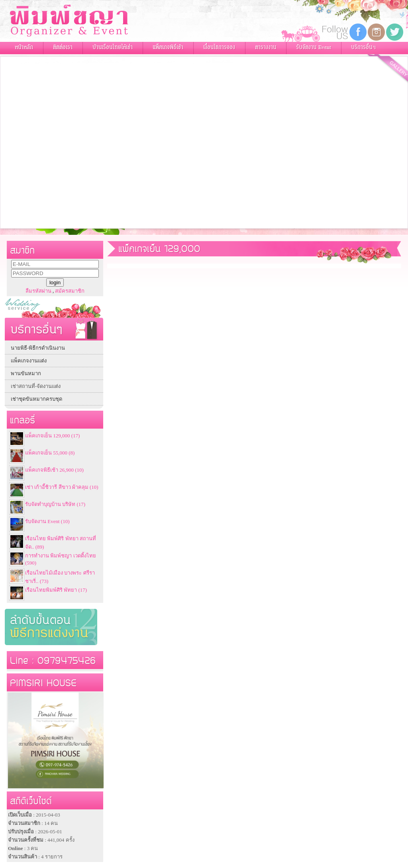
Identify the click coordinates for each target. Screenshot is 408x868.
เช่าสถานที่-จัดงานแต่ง (36, 386)
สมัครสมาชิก (70, 291)
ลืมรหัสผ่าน (38, 291)
